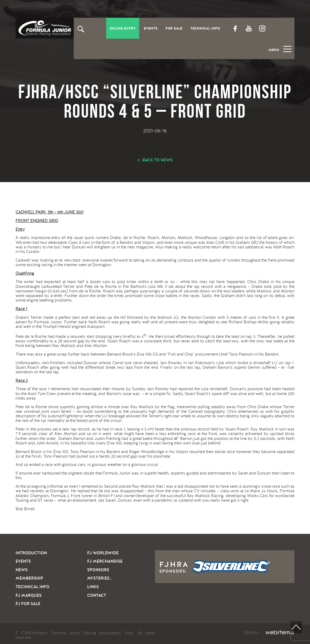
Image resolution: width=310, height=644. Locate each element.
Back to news (158, 160)
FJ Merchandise (105, 561)
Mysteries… (100, 578)
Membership (29, 578)
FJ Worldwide (103, 553)
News (22, 570)
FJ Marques (29, 595)
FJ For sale (28, 604)
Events (151, 28)
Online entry (123, 28)
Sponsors (98, 570)
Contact (97, 595)
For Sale (174, 28)
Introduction (31, 553)
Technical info (32, 587)
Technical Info (205, 28)
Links (93, 587)
